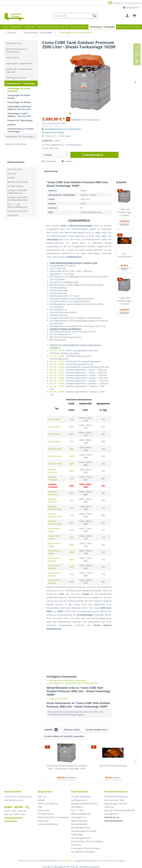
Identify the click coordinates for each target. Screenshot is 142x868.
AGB (40, 807)
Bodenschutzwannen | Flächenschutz (17, 50)
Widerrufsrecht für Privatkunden (54, 817)
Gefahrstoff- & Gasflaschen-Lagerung (19, 70)
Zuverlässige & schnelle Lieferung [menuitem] (116, 805)
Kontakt (11, 178)
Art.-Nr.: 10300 (57, 383)
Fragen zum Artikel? (57, 698)
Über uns (12, 173)
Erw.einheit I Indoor (54, 530)
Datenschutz (44, 810)
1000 (71, 449)
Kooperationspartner (18, 211)
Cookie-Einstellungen (48, 824)
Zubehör (12, 125)
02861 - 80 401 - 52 (17, 807)
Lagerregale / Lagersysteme (19, 63)
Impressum (13, 215)
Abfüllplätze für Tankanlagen (20, 137)
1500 (71, 419)
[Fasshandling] (30, 27)
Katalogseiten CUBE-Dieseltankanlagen (67, 680)
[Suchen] (94, 16)
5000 (71, 434)
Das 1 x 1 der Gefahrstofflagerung (17, 205)
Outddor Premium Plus (55, 523)
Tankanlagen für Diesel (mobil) (19, 97)
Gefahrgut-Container (16, 78)
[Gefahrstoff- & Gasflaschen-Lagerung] (53, 27)
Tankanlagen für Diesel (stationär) (19, 90)
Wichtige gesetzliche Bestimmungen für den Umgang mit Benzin (87, 841)
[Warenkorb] (134, 16)
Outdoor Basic (55, 449)
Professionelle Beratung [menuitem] (116, 797)
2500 (71, 427)
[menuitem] (75, 16)
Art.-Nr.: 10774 (57, 381)
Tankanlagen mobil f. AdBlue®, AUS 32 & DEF (19, 115)
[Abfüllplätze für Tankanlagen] (129, 27)
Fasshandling (12, 58)
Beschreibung (51, 171)
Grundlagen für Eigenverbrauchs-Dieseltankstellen (73, 683)
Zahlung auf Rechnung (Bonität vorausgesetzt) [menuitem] (119, 812)
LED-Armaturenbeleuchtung (125, 255)
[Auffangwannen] (16, 27)
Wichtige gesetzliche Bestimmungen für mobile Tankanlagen (84, 831)
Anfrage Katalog (15, 186)
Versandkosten (67, 861)
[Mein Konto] (127, 16)
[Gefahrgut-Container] (79, 27)
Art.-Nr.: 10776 (57, 370)
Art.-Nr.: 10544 (57, 378)
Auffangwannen (14, 43)
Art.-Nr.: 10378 (57, 364)
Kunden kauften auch (96, 730)
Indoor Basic (54, 419)
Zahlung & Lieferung (17, 182)
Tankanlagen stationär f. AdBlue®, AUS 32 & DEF (20, 108)
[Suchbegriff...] (75, 16)
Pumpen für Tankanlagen (20, 120)
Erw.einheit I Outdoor (54, 559)
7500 (71, 441)
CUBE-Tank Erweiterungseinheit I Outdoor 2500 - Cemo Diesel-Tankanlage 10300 (125, 212)
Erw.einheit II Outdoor (55, 574)
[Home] (5, 27)
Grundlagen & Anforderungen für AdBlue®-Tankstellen (86, 850)
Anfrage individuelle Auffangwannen (17, 192)
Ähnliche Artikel (72, 730)
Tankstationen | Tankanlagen (21, 83)
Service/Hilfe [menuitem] (131, 8)
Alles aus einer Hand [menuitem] (114, 800)
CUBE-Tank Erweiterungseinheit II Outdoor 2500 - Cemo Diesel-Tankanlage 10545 (125, 301)
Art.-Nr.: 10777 (57, 375)
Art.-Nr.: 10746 (57, 356)
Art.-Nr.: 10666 (57, 367)
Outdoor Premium (53, 471)
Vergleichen (49, 161)
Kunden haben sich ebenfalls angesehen (64, 736)
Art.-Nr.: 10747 (57, 361)
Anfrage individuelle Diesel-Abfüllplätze (85, 805)
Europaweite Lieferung (67, 3)
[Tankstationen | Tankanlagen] (102, 27)
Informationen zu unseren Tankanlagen (21, 130)
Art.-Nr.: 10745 (57, 350)
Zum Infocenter (15, 169)
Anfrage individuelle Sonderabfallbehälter (18, 199)
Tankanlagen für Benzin (19, 102)
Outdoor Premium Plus (55, 508)
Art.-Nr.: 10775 (57, 386)
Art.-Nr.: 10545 (57, 392)
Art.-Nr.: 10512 (57, 372)
